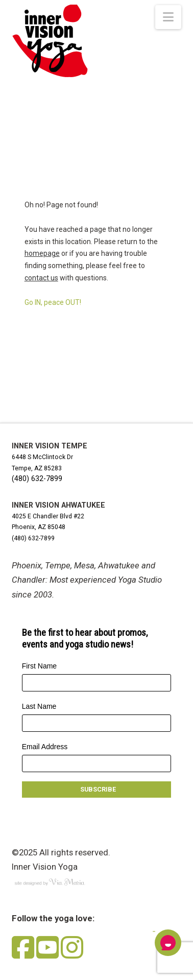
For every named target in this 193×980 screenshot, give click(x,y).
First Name (39, 666)
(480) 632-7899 (37, 479)
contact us (41, 278)
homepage (42, 253)
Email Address (45, 747)
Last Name (39, 706)
